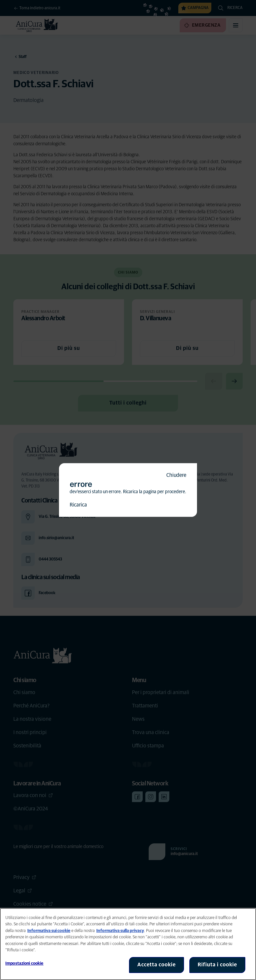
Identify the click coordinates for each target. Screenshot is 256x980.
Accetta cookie (156, 965)
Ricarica (78, 505)
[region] (128, 944)
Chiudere (176, 475)
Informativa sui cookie (49, 931)
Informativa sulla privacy (120, 931)
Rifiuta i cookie (217, 965)
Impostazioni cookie (24, 964)
